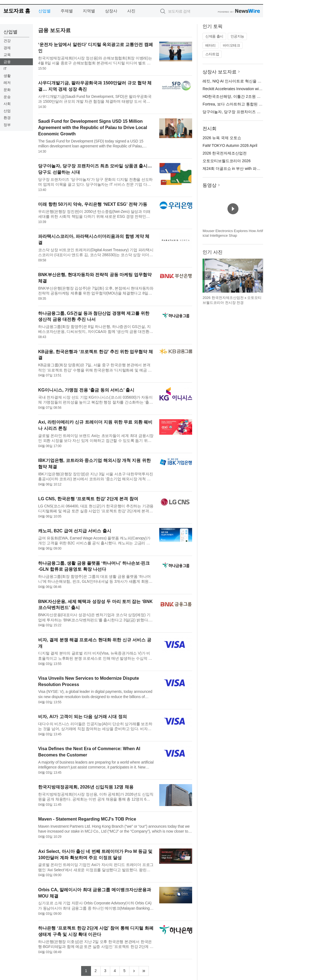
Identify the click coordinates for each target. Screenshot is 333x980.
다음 (259, 276)
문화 (7, 90)
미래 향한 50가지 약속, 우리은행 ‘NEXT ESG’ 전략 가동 (93, 204)
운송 (7, 97)
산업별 (45, 11)
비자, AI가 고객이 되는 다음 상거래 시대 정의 (82, 717)
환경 (7, 118)
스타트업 (212, 54)
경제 (7, 48)
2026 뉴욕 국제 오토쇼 (222, 138)
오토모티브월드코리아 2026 (227, 161)
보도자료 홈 (17, 11)
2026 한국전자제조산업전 (225, 153)
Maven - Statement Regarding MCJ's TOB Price (87, 819)
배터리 (210, 45)
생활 (7, 76)
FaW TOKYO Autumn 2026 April (230, 145)
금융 (7, 62)
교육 (7, 55)
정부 (7, 125)
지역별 (89, 11)
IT (5, 69)
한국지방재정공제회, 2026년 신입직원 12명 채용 (86, 787)
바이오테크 (231, 45)
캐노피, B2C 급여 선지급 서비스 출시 (75, 531)
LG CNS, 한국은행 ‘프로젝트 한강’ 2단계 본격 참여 (88, 499)
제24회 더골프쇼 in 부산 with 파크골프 (235, 168)
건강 (7, 41)
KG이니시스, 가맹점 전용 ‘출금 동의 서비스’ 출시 (86, 390)
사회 (7, 104)
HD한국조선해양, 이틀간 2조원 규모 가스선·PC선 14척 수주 (254, 96)
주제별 (67, 11)
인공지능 (237, 36)
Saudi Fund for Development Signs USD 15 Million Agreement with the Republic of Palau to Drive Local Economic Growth (92, 128)
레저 (7, 83)
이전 (207, 276)
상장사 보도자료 (220, 72)
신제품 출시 (214, 36)
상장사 (111, 11)
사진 (131, 11)
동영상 (210, 185)
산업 (7, 111)
